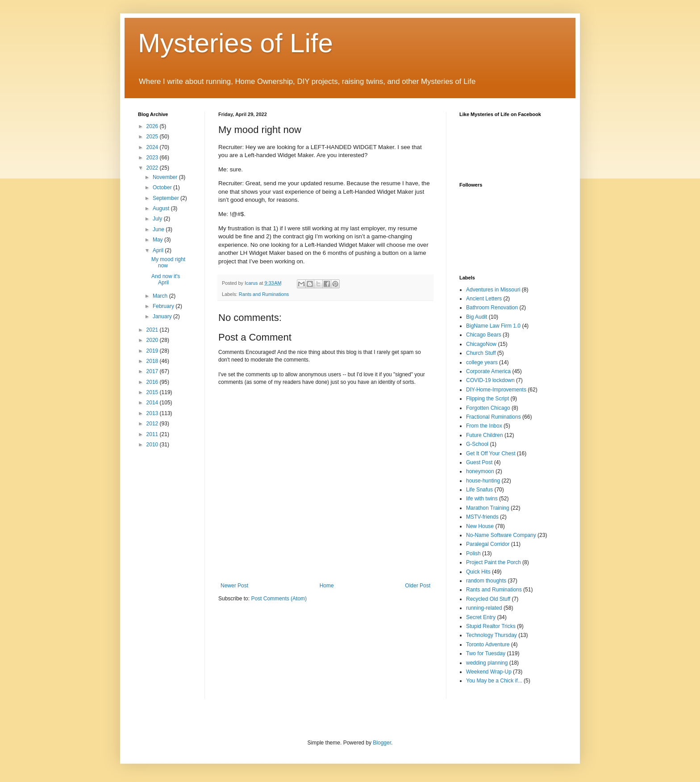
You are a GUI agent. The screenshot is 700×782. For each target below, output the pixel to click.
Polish (473, 553)
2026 (153, 126)
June (159, 229)
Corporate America (488, 371)
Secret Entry (481, 617)
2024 (153, 147)
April (159, 250)
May (158, 240)
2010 (153, 445)
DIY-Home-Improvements (496, 390)
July (158, 219)
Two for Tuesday (486, 653)
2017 (153, 371)
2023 (153, 158)
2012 (153, 424)
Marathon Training (488, 508)
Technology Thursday (492, 635)
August (162, 208)
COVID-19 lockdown (490, 380)
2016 (153, 382)
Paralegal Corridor (488, 544)
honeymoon (480, 471)
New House (480, 526)
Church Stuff (481, 353)
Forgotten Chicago (488, 408)
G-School (477, 444)
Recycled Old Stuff (488, 599)
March (161, 296)
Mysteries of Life (235, 43)
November (166, 177)
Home (327, 586)
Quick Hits (478, 572)
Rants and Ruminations (264, 294)
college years (482, 362)
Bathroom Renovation (492, 308)
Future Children (485, 435)
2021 (153, 330)
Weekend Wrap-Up (489, 672)
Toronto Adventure (488, 645)
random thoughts (486, 581)
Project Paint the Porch (494, 562)
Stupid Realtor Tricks (491, 626)
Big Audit (477, 317)
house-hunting (483, 481)
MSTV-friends (482, 517)
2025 (153, 137)
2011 (153, 434)
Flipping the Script (487, 399)
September (167, 198)
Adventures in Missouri (493, 290)
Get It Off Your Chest (491, 453)
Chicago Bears (484, 335)
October (163, 187)
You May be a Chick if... (494, 681)
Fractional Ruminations (494, 417)
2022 (153, 168)
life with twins (482, 499)
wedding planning (487, 663)
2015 (153, 392)
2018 (153, 361)
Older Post (418, 586)
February (164, 306)
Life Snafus (479, 490)
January (163, 316)
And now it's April (166, 279)
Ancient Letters (484, 299)
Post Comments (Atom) (279, 599)
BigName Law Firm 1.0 (493, 326)
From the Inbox (484, 426)
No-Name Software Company (501, 535)
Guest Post (479, 462)
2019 (153, 351)
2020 (153, 340)
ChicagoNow (481, 344)
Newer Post (234, 586)
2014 (153, 403)
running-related (484, 608)
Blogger (382, 743)
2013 (153, 413)
